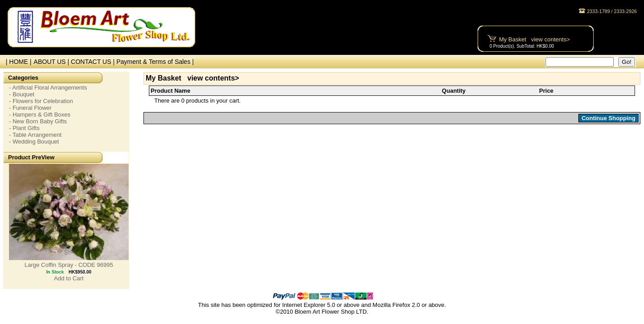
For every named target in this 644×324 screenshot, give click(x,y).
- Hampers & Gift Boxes (40, 115)
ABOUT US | (52, 62)
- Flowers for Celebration (41, 101)
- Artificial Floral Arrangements (48, 88)
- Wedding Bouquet (34, 142)
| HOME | (17, 62)
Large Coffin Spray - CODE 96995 (69, 265)
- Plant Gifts (24, 128)
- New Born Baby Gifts (38, 121)
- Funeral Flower (30, 108)
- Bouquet (22, 94)
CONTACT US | (94, 62)
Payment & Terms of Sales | (155, 62)
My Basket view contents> (534, 39)
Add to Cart (69, 278)
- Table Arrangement (35, 135)
